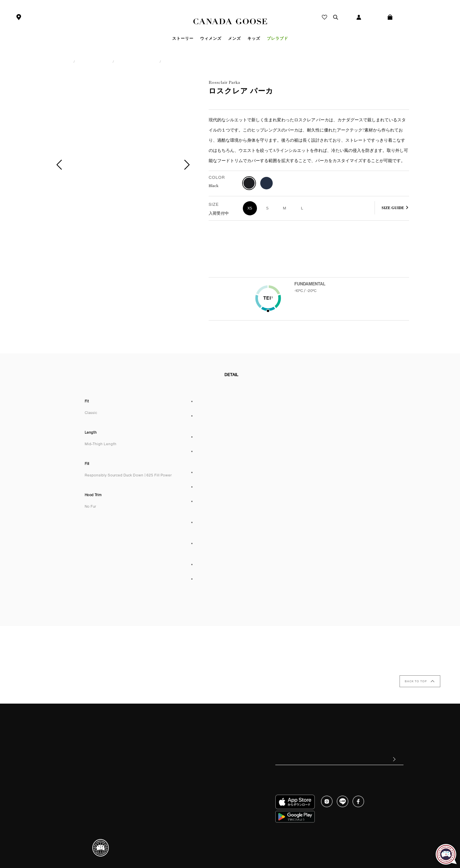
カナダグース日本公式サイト (35, 61)
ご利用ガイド (73, 733)
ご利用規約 (71, 798)
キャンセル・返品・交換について (91, 757)
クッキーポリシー (347, 840)
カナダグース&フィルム (216, 758)
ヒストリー (205, 733)
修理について (73, 774)
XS (250, 208)
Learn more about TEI (311, 314)
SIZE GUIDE (393, 208)
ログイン (378, 17)
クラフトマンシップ (213, 750)
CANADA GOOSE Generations (222, 766)
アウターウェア (122, 61)
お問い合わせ (73, 790)
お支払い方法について (81, 749)
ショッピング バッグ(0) (421, 17)
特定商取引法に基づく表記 (283, 840)
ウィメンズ (83, 61)
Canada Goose (230, 22)
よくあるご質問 (75, 741)
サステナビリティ (211, 741)
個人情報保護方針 (235, 840)
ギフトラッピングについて (85, 782)
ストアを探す (37, 17)
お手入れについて (158, 741)
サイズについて (156, 733)
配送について (73, 765)
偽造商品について (158, 750)
